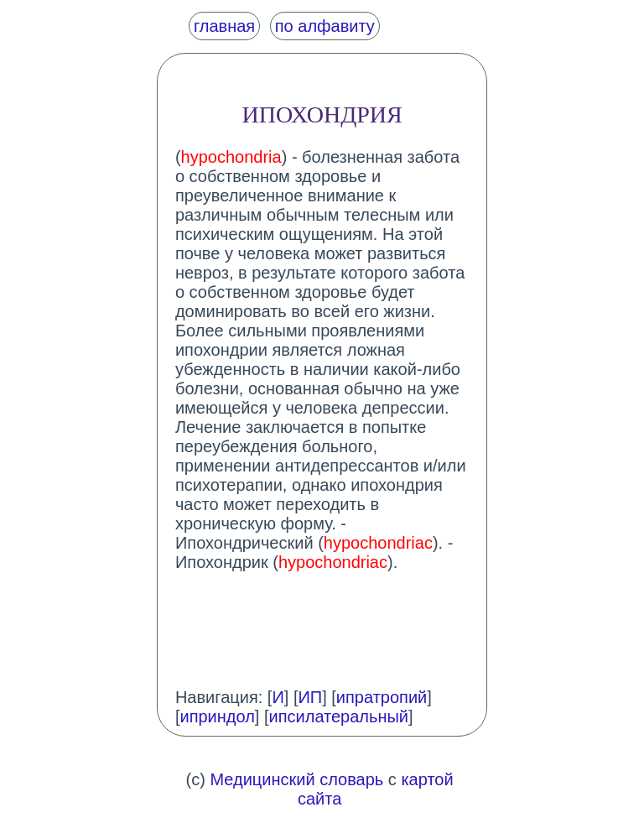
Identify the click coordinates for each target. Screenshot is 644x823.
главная (224, 26)
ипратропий (382, 697)
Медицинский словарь (296, 779)
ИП (310, 697)
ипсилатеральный (339, 716)
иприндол (217, 716)
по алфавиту (325, 26)
